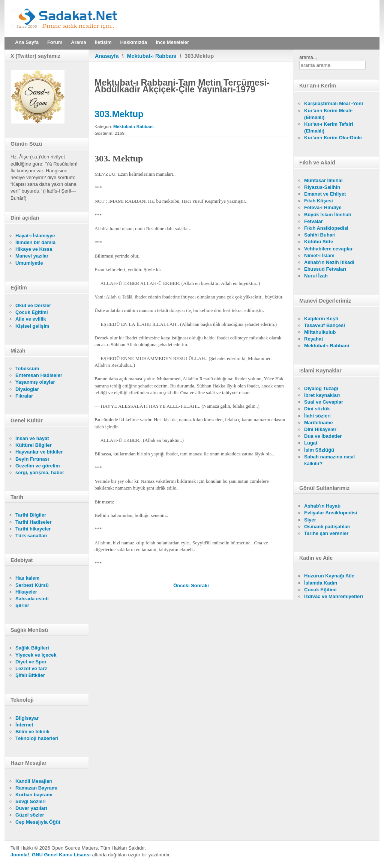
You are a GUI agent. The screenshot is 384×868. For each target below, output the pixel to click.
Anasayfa (107, 56)
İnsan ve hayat (32, 438)
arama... (308, 57)
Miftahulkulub (320, 332)
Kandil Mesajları (34, 781)
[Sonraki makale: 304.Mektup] (200, 585)
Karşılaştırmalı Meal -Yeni (334, 103)
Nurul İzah (316, 276)
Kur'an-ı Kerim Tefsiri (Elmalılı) (329, 127)
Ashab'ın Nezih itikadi (329, 262)
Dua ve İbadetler (323, 436)
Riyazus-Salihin (322, 187)
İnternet (24, 725)
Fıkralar (24, 396)
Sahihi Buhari (320, 235)
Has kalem (27, 578)
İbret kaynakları (322, 395)
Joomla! (20, 855)
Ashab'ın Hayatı (322, 506)
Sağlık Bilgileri (32, 648)
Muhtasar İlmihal (323, 180)
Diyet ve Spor (31, 662)
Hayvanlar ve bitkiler (39, 452)
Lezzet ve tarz (31, 668)
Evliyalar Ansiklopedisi (331, 513)
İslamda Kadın (321, 583)
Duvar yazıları (31, 808)
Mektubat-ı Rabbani (152, 56)
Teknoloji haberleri (37, 738)
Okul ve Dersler (33, 305)
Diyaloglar (27, 389)
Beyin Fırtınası (32, 459)
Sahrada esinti (32, 599)
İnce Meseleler (172, 42)
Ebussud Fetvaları (325, 269)
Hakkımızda (134, 42)
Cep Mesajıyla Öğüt (38, 822)
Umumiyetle (29, 263)
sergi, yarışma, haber (40, 472)
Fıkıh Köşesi (319, 201)
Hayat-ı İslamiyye (35, 236)
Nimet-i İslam (319, 255)
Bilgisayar (27, 718)
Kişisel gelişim (32, 326)
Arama (78, 42)
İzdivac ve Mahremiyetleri (334, 596)
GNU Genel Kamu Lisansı (61, 855)
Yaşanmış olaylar (35, 382)
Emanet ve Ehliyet (325, 194)
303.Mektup (119, 114)
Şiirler (22, 605)
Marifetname (319, 423)
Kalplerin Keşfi (321, 319)
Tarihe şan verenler (326, 533)
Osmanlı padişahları (327, 527)
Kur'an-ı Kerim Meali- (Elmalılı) (328, 114)
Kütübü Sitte (319, 242)
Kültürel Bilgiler (34, 445)
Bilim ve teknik (32, 732)
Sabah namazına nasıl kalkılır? (329, 460)
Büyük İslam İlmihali (328, 215)
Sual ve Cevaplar (324, 402)
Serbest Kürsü (32, 585)
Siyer (310, 520)
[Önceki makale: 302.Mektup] (182, 585)
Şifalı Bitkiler (30, 675)
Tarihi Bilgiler (31, 515)
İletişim (103, 42)
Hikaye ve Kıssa (34, 249)
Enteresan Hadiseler (39, 375)
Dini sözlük (317, 409)
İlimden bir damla (35, 242)
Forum (55, 42)
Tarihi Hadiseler (34, 522)
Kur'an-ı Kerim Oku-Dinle (333, 138)
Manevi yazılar (32, 256)
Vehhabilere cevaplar (328, 249)
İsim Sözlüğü (319, 450)
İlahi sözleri (317, 416)
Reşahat (314, 339)
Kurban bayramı (34, 795)
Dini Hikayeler (320, 429)
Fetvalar (313, 221)
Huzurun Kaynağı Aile (329, 576)
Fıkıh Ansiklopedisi (326, 228)
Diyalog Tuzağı (321, 388)
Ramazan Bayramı (36, 788)
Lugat (311, 443)
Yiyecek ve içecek (36, 655)
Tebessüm (27, 368)
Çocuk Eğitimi (32, 312)
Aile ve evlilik (31, 319)
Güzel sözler (30, 815)
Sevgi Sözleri (31, 801)
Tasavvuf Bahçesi (325, 325)
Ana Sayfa (27, 42)
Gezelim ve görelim (38, 466)
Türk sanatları (31, 536)
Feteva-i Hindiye (323, 207)
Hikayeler (26, 592)
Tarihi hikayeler (33, 529)
